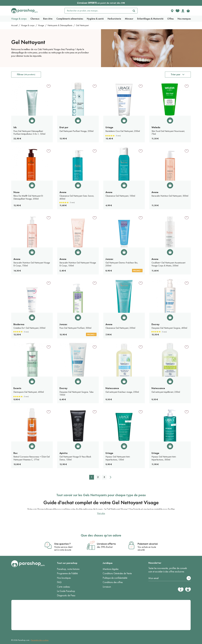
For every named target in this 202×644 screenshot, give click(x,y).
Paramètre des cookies (40, 640)
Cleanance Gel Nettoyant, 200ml (120, 328)
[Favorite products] (177, 11)
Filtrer (26, 74)
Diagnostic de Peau (66, 595)
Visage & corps (28, 25)
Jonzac (109, 259)
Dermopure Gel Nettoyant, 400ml (29, 392)
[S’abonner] (189, 578)
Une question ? (62, 544)
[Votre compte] (183, 11)
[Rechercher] (134, 11)
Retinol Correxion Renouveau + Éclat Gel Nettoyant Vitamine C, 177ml (32, 458)
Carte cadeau (63, 587)
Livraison (107, 587)
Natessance (112, 388)
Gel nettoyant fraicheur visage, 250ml (122, 392)
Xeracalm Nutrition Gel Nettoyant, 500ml (170, 196)
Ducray (155, 324)
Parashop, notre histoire (68, 569)
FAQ (59, 582)
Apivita (63, 453)
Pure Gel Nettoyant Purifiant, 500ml (75, 328)
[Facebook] (181, 590)
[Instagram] (188, 590)
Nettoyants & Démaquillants (60, 25)
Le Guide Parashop (66, 591)
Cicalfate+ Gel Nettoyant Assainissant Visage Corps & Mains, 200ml (168, 264)
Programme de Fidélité (67, 573)
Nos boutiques (64, 578)
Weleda (156, 127)
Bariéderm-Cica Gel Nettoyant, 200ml (123, 131)
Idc (15, 127)
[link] (188, 11)
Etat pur (64, 127)
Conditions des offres (113, 582)
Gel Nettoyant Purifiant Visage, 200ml (76, 131)
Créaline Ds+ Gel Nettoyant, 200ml (29, 328)
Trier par (176, 74)
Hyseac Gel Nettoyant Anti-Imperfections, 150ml (118, 458)
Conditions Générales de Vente (117, 573)
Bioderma (19, 324)
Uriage (109, 127)
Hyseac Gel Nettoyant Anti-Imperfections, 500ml (164, 458)
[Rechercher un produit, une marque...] (98, 11)
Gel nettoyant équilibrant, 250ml (166, 392)
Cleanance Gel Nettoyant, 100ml (120, 196)
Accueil (14, 25)
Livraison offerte (106, 544)
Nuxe (16, 192)
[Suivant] (111, 477)
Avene (63, 192)
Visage (41, 25)
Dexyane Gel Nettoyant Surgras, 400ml (169, 328)
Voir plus (101, 513)
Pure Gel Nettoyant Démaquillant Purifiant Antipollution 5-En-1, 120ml (29, 133)
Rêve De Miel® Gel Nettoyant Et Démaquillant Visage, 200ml (28, 197)
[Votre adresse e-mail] (170, 578)
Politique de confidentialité (115, 578)
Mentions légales (111, 569)
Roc (16, 453)
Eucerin (17, 388)
